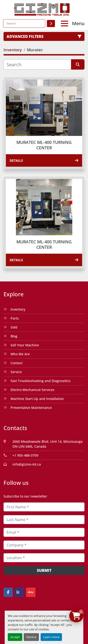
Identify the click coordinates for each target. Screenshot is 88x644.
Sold (14, 327)
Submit (44, 570)
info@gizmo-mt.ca (27, 464)
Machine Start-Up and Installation (37, 399)
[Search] (24, 24)
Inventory (18, 309)
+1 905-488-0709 (25, 455)
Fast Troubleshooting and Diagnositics (41, 381)
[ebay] (31, 592)
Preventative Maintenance (31, 408)
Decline (31, 637)
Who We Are (20, 354)
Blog (14, 336)
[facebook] (8, 592)
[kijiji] (19, 592)
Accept (15, 637)
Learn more (51, 637)
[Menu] (65, 24)
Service (16, 372)
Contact (17, 363)
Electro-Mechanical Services (33, 390)
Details (44, 160)
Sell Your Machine (25, 345)
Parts (15, 318)
